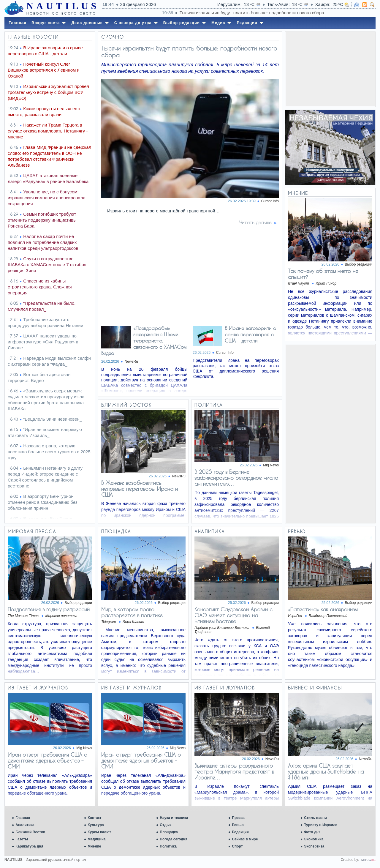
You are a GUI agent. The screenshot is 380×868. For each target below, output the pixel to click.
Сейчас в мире (245, 839)
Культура (96, 825)
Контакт (94, 818)
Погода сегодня (174, 839)
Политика (168, 846)
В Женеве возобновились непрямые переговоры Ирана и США (140, 489)
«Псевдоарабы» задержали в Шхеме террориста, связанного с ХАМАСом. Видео (144, 341)
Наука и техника (174, 818)
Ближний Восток (30, 832)
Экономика (314, 839)
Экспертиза (314, 846)
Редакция (240, 832)
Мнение (94, 846)
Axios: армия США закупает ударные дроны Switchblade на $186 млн (326, 771)
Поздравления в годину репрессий (49, 609)
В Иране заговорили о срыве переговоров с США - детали (250, 334)
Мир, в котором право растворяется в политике (132, 612)
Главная (23, 818)
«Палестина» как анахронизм (323, 609)
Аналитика (25, 825)
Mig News (271, 465)
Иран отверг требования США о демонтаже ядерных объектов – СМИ (47, 760)
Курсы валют (99, 832)
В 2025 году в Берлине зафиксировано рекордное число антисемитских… (236, 478)
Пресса (238, 818)
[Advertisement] (330, 69)
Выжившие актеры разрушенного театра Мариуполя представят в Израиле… (234, 771)
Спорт (237, 846)
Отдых (166, 825)
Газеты (22, 839)
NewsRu (131, 362)
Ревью (238, 825)
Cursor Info (270, 201)
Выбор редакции (359, 264)
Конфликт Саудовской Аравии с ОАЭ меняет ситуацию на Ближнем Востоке (233, 615)
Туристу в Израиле (321, 825)
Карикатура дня (29, 846)
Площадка (169, 832)
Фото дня (312, 832)
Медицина (96, 839)
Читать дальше (255, 222)
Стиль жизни (315, 818)
